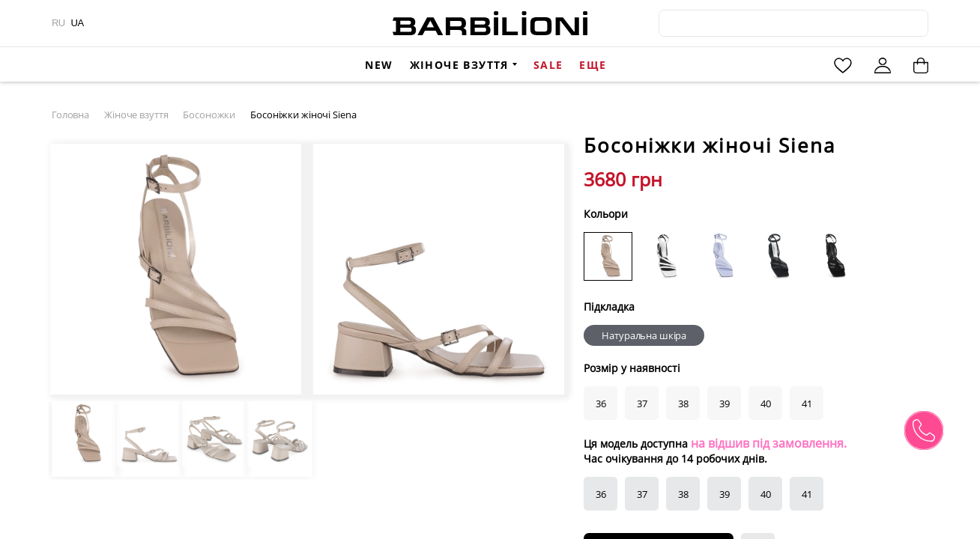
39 (725, 494)
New (379, 65)
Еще (593, 65)
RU (58, 23)
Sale (548, 65)
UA (78, 23)
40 (766, 494)
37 (642, 494)
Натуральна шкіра (644, 335)
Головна (70, 115)
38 (683, 494)
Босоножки (209, 115)
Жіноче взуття (459, 65)
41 (807, 494)
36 (601, 494)
